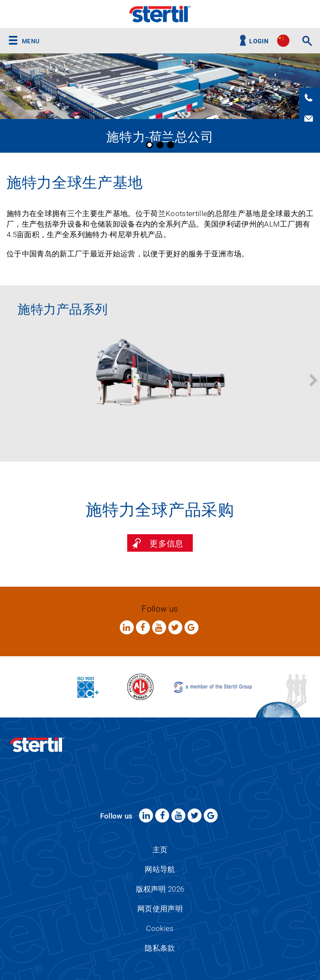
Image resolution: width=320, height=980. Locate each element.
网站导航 (160, 869)
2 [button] (160, 145)
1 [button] (150, 145)
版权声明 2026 (160, 889)
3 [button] (170, 145)
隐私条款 (160, 948)
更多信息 (166, 544)
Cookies (160, 928)
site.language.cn (283, 41)
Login (259, 41)
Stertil (160, 14)
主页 (160, 850)
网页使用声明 (160, 909)
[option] (160, 103)
